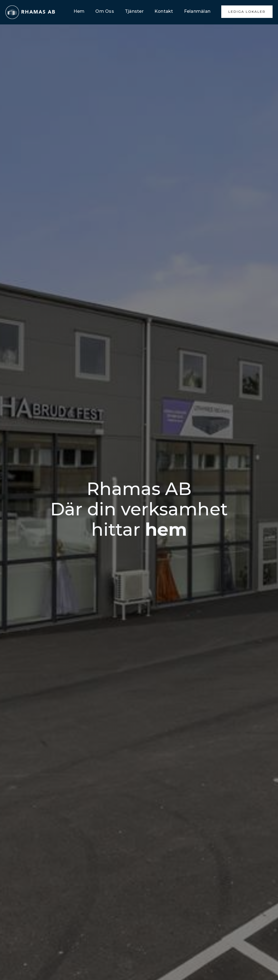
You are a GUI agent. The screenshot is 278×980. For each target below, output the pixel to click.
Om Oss (105, 11)
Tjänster (134, 11)
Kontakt (164, 11)
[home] (31, 12)
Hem (79, 11)
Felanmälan (197, 11)
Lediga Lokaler (247, 12)
